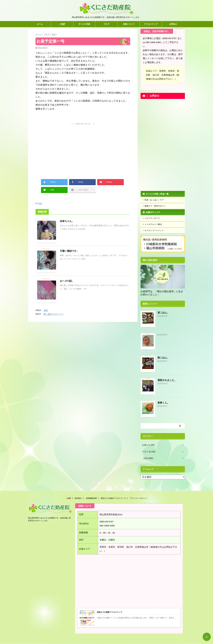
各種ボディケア (153, 212)
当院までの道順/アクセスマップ (113, 498)
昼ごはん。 (163, 313)
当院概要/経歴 (91, 498)
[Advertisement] (83, 147)
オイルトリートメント (154, 230)
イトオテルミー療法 (153, 224)
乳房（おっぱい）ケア (154, 200)
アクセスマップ (151, 24)
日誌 (40, 203)
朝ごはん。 (163, 358)
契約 (46, 310)
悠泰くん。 (163, 403)
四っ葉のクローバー (54, 314)
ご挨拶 (62, 24)
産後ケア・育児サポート (155, 206)
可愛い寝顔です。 (69, 251)
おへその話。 (67, 281)
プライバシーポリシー (138, 498)
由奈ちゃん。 (67, 221)
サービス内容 (84, 24)
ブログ (106, 24)
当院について (129, 24)
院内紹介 (78, 498)
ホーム (40, 24)
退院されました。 (167, 380)
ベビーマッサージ (152, 218)
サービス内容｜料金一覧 (157, 194)
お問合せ (173, 24)
